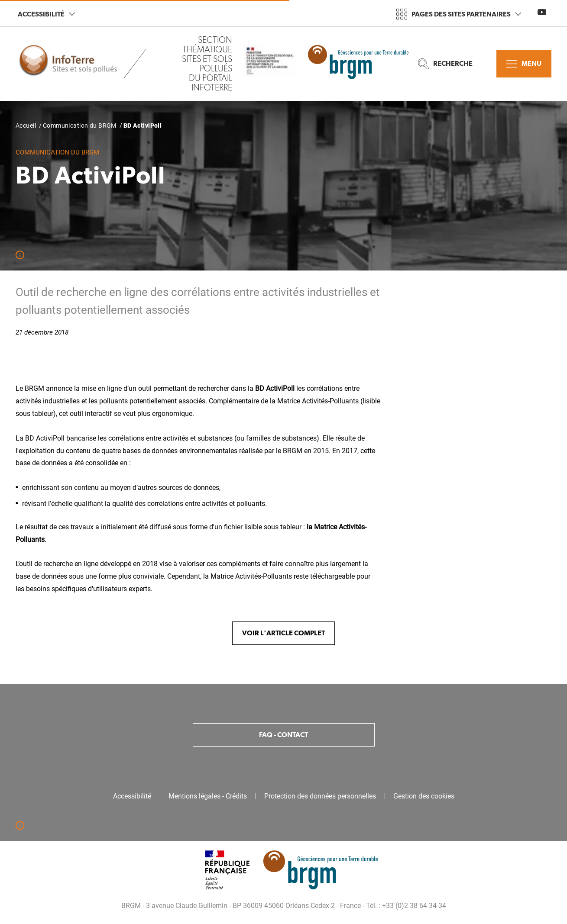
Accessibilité (46, 14)
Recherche (445, 64)
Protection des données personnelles (320, 796)
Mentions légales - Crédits (208, 796)
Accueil (26, 126)
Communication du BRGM (80, 126)
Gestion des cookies (424, 796)
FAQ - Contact (283, 735)
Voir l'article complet (283, 633)
